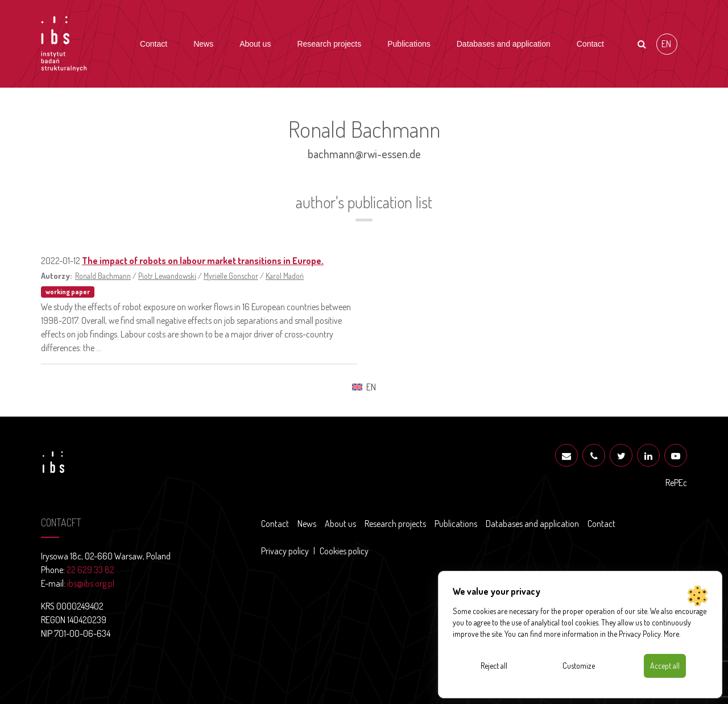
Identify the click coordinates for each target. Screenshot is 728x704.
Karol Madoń (285, 275)
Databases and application (504, 44)
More (671, 634)
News (203, 44)
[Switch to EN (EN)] (667, 44)
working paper (68, 292)
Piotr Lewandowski (167, 275)
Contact (154, 44)
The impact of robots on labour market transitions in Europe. (203, 261)
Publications (409, 44)
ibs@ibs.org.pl (91, 583)
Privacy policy (285, 551)
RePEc (676, 483)
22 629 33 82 (90, 570)
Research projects (329, 44)
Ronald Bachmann (103, 275)
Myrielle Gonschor (231, 275)
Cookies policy (344, 551)
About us (255, 44)
